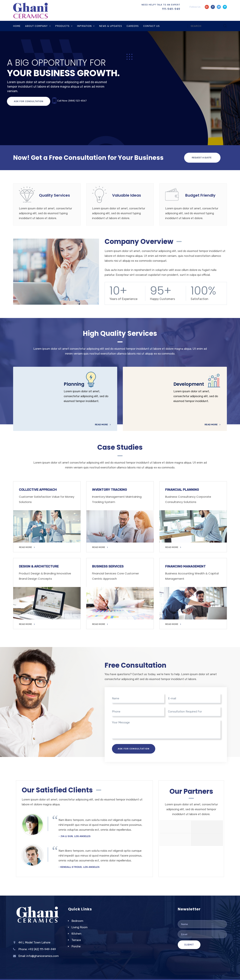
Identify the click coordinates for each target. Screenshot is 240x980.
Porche (76, 946)
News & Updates (111, 26)
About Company (36, 26)
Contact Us (151, 26)
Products (62, 26)
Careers (133, 26)
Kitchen (76, 934)
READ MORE (27, 547)
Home (17, 26)
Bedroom (77, 921)
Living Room (79, 927)
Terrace (76, 940)
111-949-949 (171, 9)
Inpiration (84, 26)
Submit (189, 945)
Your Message (166, 729)
